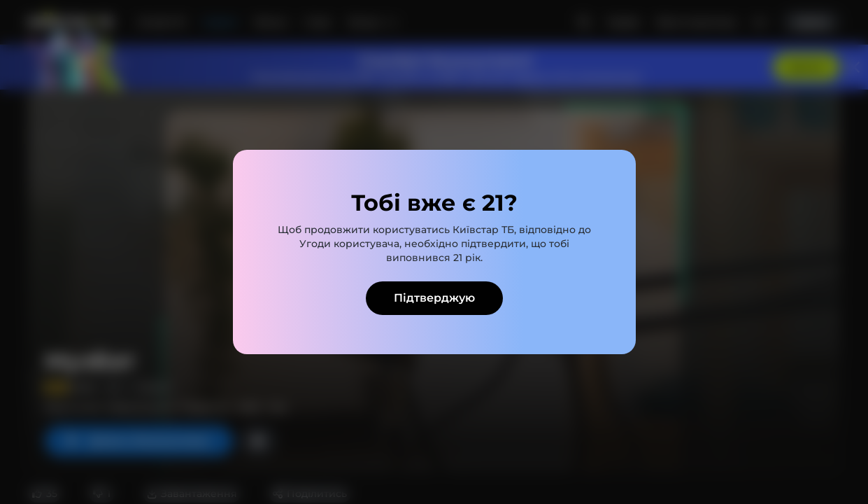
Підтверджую (434, 298)
